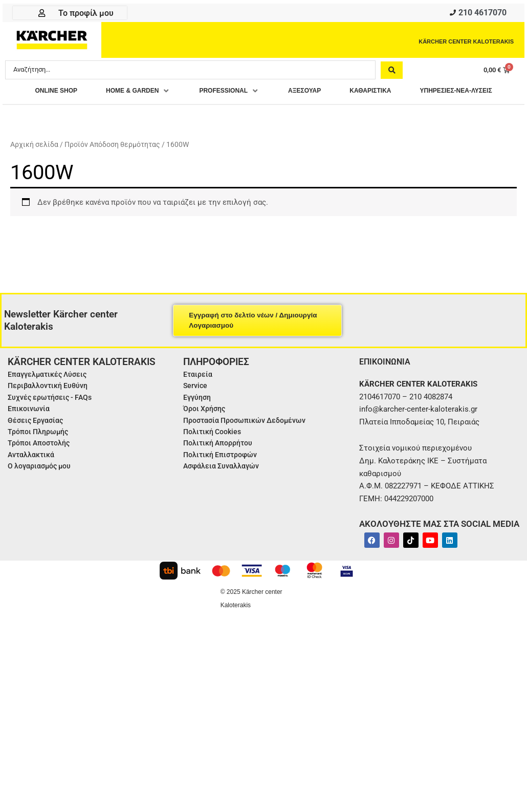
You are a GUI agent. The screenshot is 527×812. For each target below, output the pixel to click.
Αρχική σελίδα (34, 165)
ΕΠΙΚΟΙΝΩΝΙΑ (388, 382)
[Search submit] (392, 72)
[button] (179, 94)
